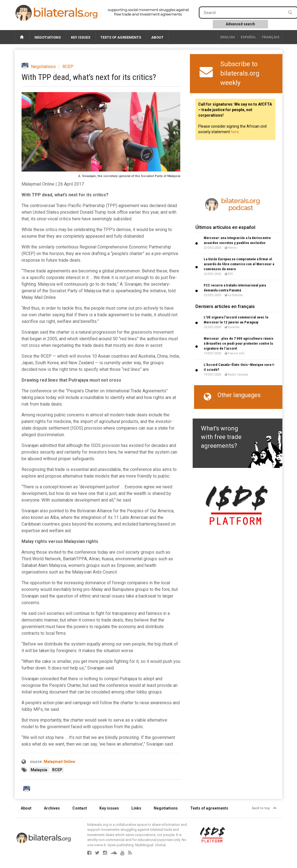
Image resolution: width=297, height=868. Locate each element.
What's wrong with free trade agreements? (221, 437)
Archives (52, 808)
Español (248, 37)
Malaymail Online (59, 762)
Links (136, 808)
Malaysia (39, 770)
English (228, 37)
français (271, 37)
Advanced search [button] (240, 24)
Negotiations (48, 37)
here (235, 132)
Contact (80, 808)
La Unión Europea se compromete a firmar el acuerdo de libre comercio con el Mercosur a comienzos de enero (239, 264)
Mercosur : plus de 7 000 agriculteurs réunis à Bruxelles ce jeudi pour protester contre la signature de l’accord (239, 343)
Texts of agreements (121, 37)
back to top (264, 808)
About (157, 37)
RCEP (68, 67)
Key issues (81, 37)
